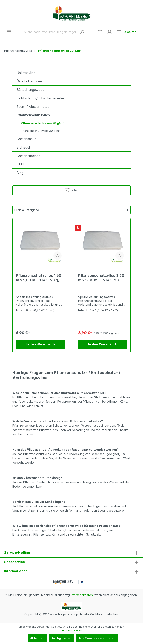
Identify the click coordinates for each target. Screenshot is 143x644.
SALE (21, 164)
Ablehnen (37, 638)
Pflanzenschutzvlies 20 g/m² (42, 123)
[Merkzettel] (100, 32)
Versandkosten (82, 595)
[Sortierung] (71, 210)
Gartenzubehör (28, 156)
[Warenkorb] (127, 32)
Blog (20, 173)
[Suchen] (82, 32)
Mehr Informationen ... (72, 630)
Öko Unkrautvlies (29, 81)
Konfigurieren (61, 638)
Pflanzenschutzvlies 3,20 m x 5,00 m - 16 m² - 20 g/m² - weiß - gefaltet (101, 278)
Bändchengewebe (30, 90)
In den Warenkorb (40, 344)
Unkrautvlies (26, 73)
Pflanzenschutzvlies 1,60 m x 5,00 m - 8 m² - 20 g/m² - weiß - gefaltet (40, 278)
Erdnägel (23, 147)
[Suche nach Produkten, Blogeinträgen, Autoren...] (50, 32)
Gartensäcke (26, 139)
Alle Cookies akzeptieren (97, 638)
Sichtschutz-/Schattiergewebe (40, 98)
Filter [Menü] (72, 189)
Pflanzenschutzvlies (33, 115)
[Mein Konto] (109, 32)
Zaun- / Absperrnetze (33, 107)
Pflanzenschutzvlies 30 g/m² (40, 131)
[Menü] (9, 32)
